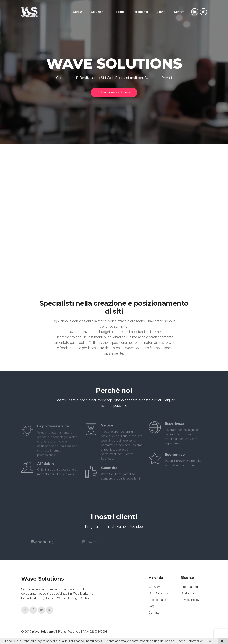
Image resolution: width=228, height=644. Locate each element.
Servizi (78, 12)
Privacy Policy (190, 600)
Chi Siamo (156, 587)
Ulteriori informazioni (190, 641)
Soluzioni (98, 12)
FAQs (152, 606)
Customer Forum (192, 593)
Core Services (159, 593)
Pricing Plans (157, 600)
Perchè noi (140, 12)
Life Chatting (189, 587)
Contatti (180, 12)
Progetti (118, 12)
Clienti (161, 12)
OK (211, 641)
